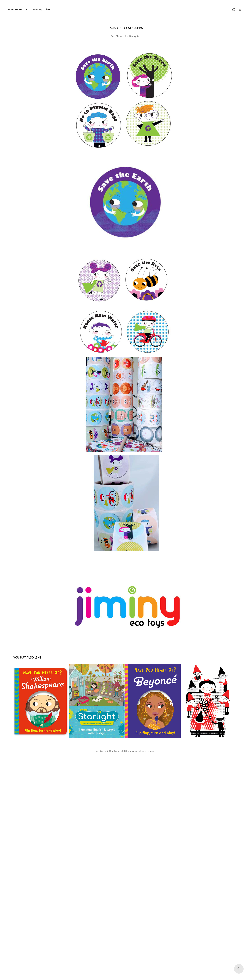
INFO (48, 9)
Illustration (34, 9)
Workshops (15, 9)
